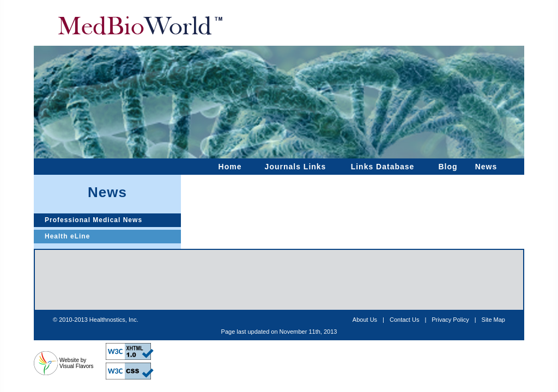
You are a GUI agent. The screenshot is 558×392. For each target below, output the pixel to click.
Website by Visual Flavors (77, 363)
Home (230, 167)
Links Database (383, 167)
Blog (448, 167)
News (486, 167)
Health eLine (67, 236)
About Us (365, 320)
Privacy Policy (450, 320)
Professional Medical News (93, 220)
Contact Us (404, 320)
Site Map (493, 320)
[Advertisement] (279, 280)
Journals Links (296, 167)
